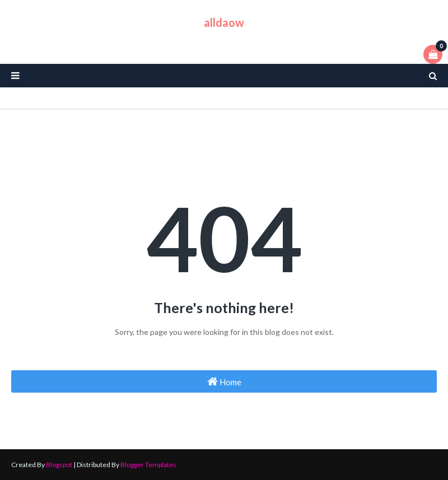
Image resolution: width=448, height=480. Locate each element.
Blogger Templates (148, 465)
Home (224, 381)
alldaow (224, 22)
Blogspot (59, 465)
